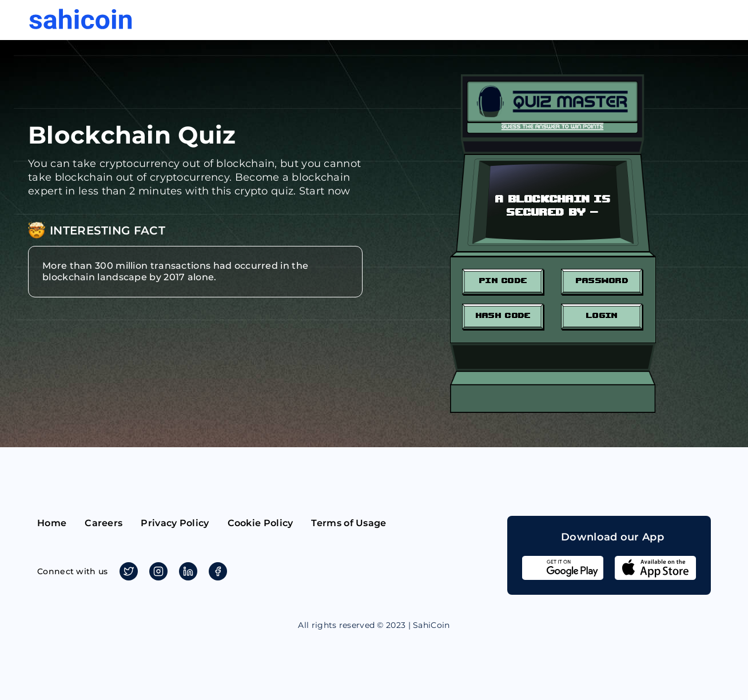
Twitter (127, 571)
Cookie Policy (260, 523)
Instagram (156, 571)
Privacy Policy (175, 523)
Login (602, 315)
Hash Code (503, 315)
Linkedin (186, 571)
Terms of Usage (349, 523)
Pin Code (503, 280)
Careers (104, 523)
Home (52, 523)
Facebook (216, 571)
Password (602, 280)
